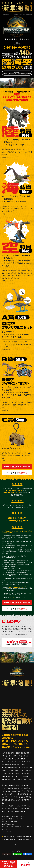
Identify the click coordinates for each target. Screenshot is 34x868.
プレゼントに (17, 473)
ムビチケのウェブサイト (14, 490)
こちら (12, 597)
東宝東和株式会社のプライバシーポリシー (18, 587)
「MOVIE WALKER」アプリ (11, 493)
